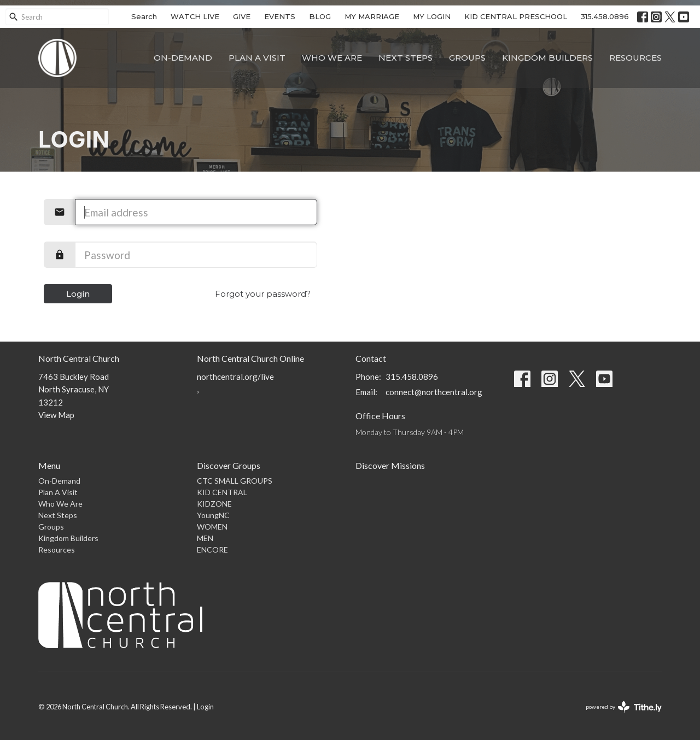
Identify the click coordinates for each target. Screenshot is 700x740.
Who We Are (332, 58)
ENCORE (212, 550)
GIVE (242, 16)
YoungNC (213, 515)
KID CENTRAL (222, 492)
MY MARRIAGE (372, 16)
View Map (56, 415)
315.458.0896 (605, 16)
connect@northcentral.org (434, 392)
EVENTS (280, 16)
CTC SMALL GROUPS (235, 481)
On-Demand (183, 58)
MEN (205, 538)
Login (78, 294)
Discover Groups (229, 465)
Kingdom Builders (547, 58)
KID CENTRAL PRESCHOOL (516, 16)
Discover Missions (390, 465)
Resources (635, 58)
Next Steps (406, 58)
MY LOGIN (432, 16)
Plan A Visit (257, 58)
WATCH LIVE (195, 16)
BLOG (320, 16)
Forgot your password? (263, 294)
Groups (467, 58)
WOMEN (212, 527)
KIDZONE (214, 504)
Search (144, 16)
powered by (624, 707)
